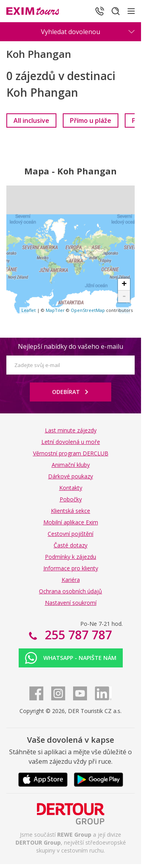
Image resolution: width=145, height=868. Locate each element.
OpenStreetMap (88, 310)
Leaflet (29, 310)
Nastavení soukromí (71, 603)
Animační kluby (71, 465)
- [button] (124, 296)
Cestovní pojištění (71, 534)
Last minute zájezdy (71, 430)
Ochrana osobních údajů (71, 591)
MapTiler (55, 310)
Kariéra (71, 580)
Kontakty (71, 488)
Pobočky (71, 499)
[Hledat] (116, 11)
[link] (31, 120)
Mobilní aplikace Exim (71, 522)
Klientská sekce (71, 511)
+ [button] (124, 285)
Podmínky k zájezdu (71, 557)
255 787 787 (77, 635)
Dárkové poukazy (71, 476)
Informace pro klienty (71, 568)
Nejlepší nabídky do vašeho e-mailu (71, 346)
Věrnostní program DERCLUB (71, 453)
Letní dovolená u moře (71, 442)
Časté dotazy (71, 545)
